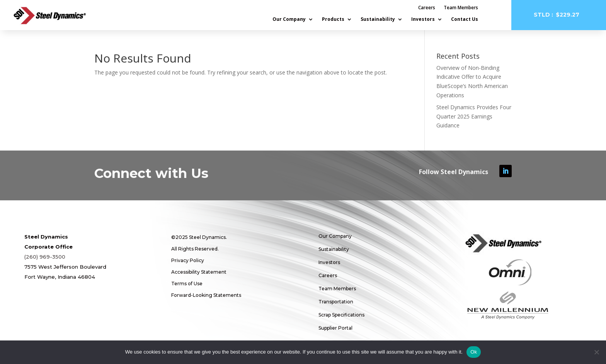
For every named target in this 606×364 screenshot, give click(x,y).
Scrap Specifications (341, 315)
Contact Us (465, 19)
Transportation (336, 302)
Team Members (461, 8)
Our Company (289, 19)
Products (333, 19)
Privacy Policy (188, 260)
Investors (423, 19)
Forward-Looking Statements (206, 295)
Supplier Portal (335, 328)
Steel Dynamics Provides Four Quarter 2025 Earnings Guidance (474, 116)
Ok (474, 352)
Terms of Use (187, 284)
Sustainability (378, 19)
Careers (427, 8)
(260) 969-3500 (45, 257)
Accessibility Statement (199, 272)
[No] (596, 352)
